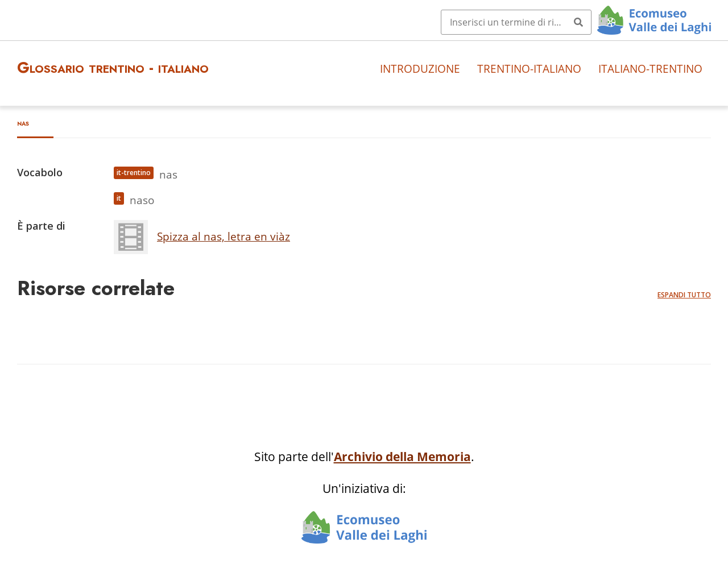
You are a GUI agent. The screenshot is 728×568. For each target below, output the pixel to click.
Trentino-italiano (529, 69)
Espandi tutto (684, 295)
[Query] (516, 22)
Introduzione (420, 69)
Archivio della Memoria (402, 457)
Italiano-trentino (650, 69)
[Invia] (578, 22)
